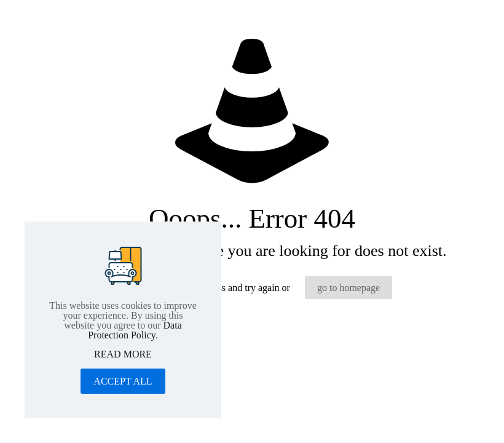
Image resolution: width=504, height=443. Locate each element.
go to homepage (348, 288)
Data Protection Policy (135, 330)
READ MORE (123, 354)
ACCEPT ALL (123, 381)
